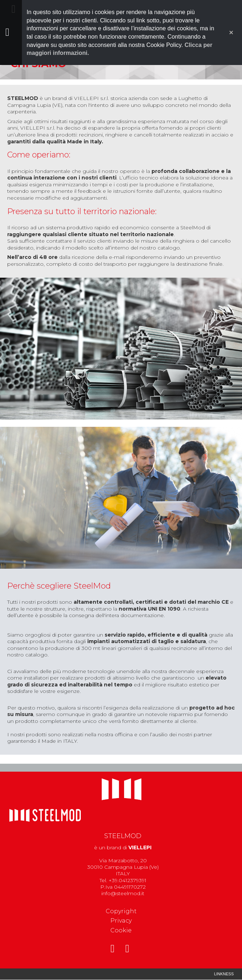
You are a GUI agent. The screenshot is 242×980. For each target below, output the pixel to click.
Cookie (121, 930)
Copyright (121, 911)
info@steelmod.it (123, 893)
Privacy (121, 921)
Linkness (224, 974)
